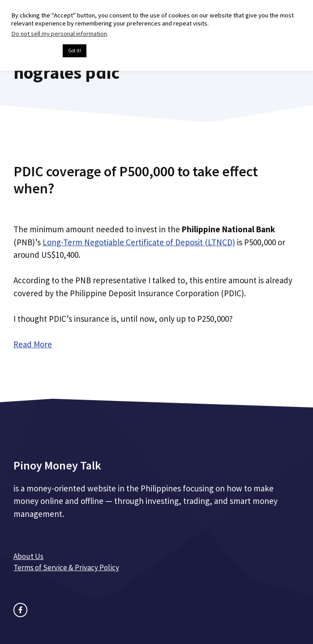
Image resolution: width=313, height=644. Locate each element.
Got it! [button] (75, 51)
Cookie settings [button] (35, 51)
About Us (28, 556)
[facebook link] (20, 610)
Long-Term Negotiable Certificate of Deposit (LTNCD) (139, 242)
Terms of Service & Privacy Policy (66, 567)
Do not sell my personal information (59, 34)
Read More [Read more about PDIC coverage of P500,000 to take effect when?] (33, 344)
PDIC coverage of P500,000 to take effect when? (136, 180)
